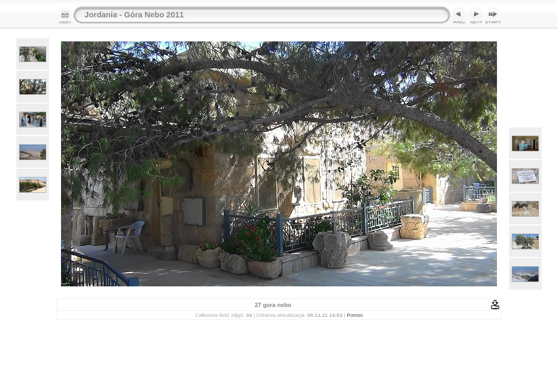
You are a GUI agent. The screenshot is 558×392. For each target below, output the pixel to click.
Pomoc (355, 315)
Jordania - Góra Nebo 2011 (134, 15)
